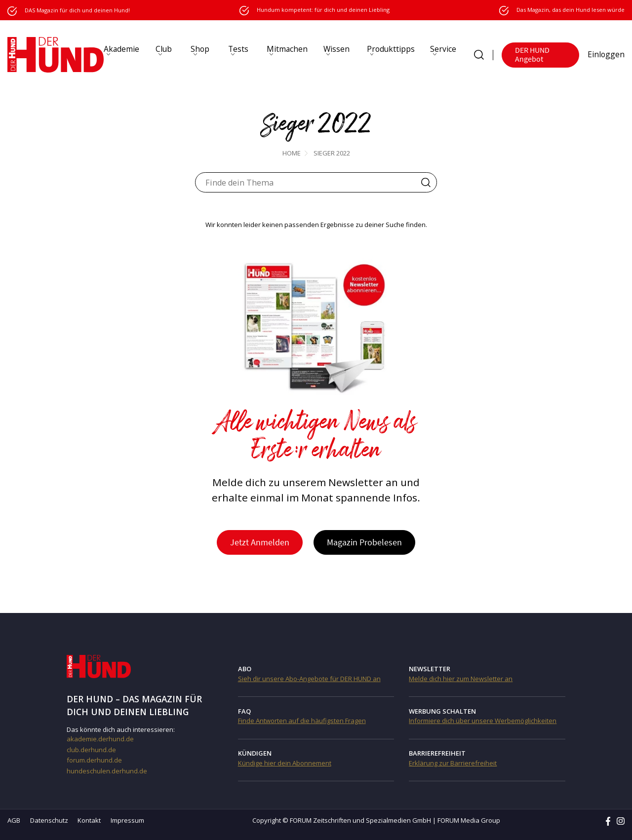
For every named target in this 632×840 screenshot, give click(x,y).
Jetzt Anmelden (260, 542)
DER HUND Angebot (532, 55)
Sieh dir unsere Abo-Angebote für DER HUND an (309, 679)
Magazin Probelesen (365, 542)
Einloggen (606, 54)
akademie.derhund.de (100, 739)
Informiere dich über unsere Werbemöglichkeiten (483, 721)
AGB (14, 820)
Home (292, 153)
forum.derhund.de (94, 760)
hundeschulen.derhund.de (107, 771)
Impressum (127, 820)
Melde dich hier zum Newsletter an (461, 679)
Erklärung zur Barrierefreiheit (453, 763)
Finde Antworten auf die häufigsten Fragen (302, 721)
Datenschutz (49, 820)
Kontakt (89, 820)
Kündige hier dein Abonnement (285, 763)
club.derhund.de (91, 750)
